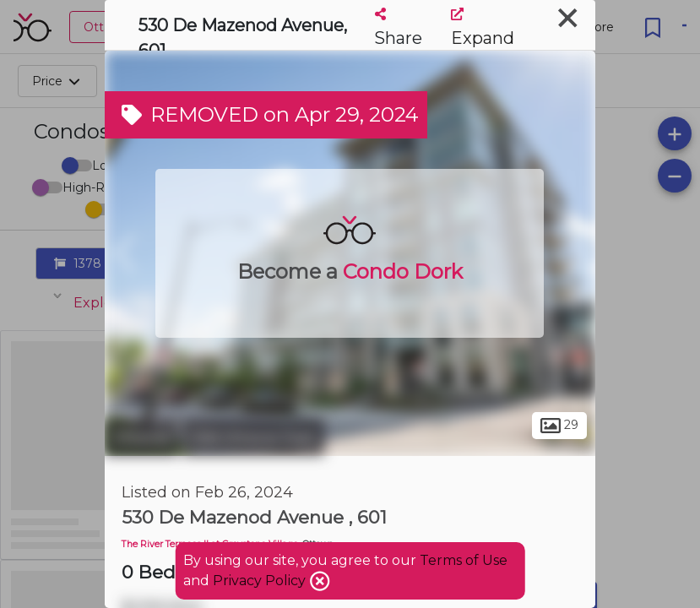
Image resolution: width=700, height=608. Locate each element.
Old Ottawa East (253, 437)
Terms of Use (464, 560)
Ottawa (141, 437)
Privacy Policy (261, 581)
